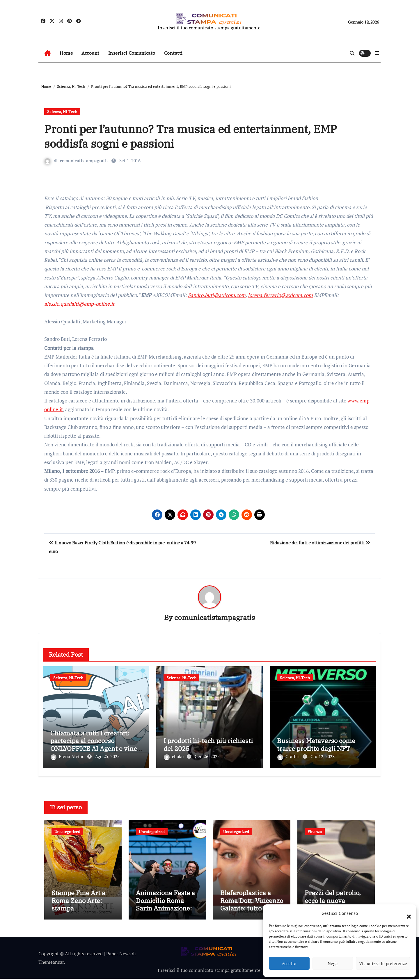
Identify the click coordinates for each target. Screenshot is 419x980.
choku (174, 757)
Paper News (118, 955)
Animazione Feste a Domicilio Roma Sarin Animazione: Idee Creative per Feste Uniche (165, 909)
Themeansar (51, 963)
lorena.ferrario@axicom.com (280, 295)
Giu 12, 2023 (323, 757)
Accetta (289, 963)
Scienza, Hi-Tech (62, 112)
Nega (333, 963)
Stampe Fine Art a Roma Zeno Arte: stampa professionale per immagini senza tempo (78, 913)
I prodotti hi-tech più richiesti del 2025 (208, 745)
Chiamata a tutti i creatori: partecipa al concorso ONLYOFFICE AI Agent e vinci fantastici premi (95, 745)
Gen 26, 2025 (207, 757)
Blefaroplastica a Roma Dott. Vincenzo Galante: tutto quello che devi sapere (252, 906)
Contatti (173, 53)
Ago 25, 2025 (107, 757)
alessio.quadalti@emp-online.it (79, 304)
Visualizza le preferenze (383, 963)
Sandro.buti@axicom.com (217, 295)
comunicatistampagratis (84, 161)
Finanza (315, 830)
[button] (406, 913)
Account (90, 53)
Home (66, 53)
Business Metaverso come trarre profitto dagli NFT (316, 745)
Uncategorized (67, 830)
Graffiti (289, 757)
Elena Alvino (68, 757)
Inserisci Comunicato (132, 53)
